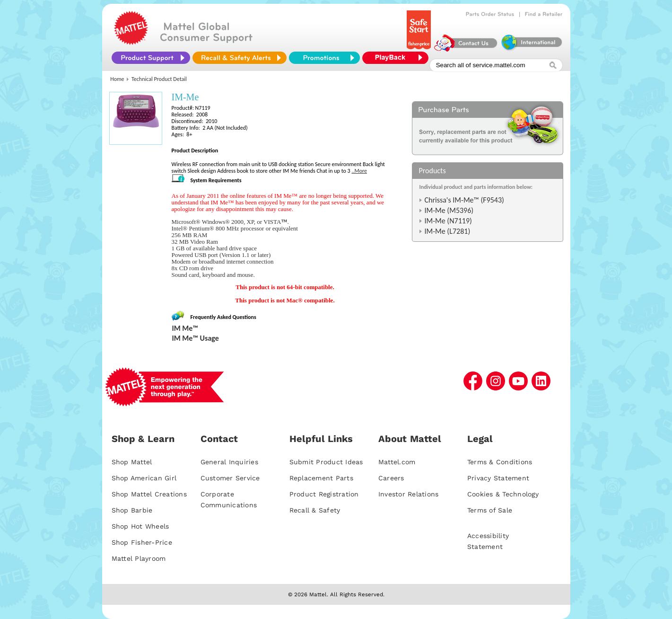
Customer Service (230, 478)
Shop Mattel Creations (149, 494)
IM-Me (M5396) (449, 210)
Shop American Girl (144, 478)
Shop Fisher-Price (142, 542)
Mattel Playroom (139, 558)
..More (359, 171)
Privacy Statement (498, 478)
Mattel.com (397, 462)
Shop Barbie (132, 510)
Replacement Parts (321, 478)
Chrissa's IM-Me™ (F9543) (464, 200)
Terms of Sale (490, 510)
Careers (391, 478)
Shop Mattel (132, 462)
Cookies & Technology (503, 494)
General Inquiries (229, 462)
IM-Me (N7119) (448, 221)
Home (117, 79)
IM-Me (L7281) (448, 231)
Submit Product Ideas (326, 462)
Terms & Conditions (500, 462)
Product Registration (324, 494)
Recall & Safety (315, 510)
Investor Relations (409, 494)
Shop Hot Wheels (140, 526)
